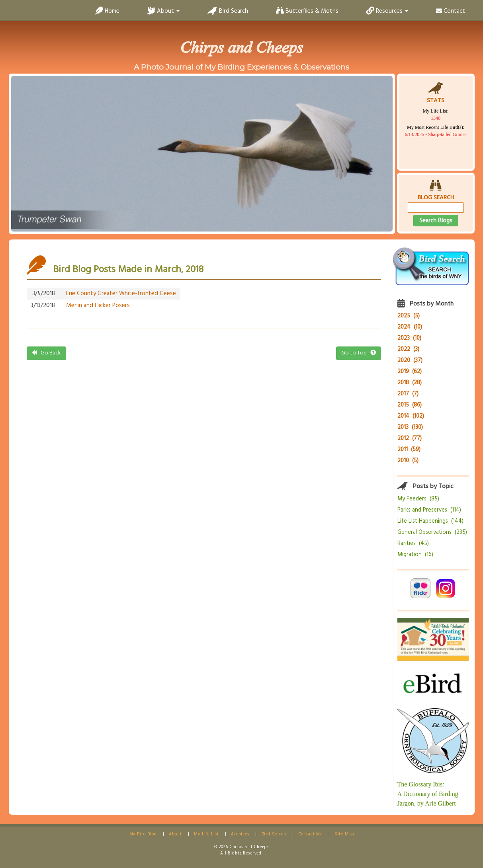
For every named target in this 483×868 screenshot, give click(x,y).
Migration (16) (415, 555)
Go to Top (359, 353)
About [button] (163, 11)
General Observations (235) (432, 532)
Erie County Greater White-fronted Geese (121, 294)
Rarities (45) (413, 544)
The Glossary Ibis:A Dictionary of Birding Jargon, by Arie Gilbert (428, 794)
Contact (451, 11)
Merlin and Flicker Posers (98, 306)
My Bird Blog (143, 834)
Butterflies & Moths (307, 11)
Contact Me (311, 834)
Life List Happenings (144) (430, 521)
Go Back (46, 353)
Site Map (344, 834)
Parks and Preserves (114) (429, 510)
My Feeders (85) (418, 499)
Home (107, 11)
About (175, 834)
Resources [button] (387, 11)
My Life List (206, 834)
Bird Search (228, 11)
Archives (240, 834)
